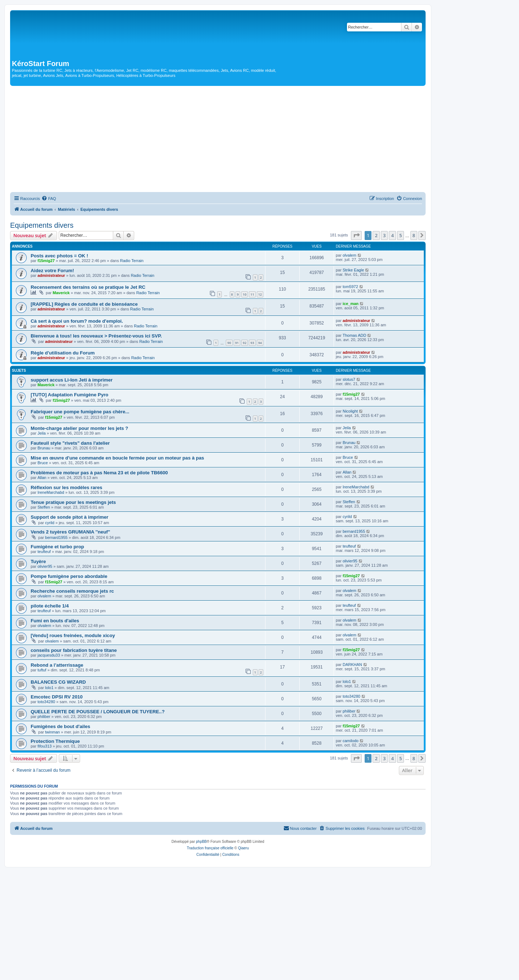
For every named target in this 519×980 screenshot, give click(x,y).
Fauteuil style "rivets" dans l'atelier (70, 443)
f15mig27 (46, 261)
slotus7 (349, 379)
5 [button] (401, 235)
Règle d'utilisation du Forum (63, 353)
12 (260, 294)
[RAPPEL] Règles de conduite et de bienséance (84, 304)
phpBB (201, 842)
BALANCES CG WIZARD (58, 682)
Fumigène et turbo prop (57, 547)
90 (229, 343)
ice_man (351, 304)
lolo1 (49, 688)
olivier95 (45, 566)
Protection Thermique (55, 741)
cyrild (50, 523)
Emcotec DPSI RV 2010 (57, 697)
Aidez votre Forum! (52, 271)
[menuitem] (49, 199)
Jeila (42, 433)
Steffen (44, 507)
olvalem (349, 255)
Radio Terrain (132, 261)
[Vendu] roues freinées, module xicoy (73, 635)
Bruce (43, 463)
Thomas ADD (354, 335)
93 (252, 343)
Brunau (44, 448)
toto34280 (46, 702)
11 (252, 294)
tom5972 (350, 287)
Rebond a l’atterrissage (57, 665)
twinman (52, 732)
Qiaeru (243, 848)
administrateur (51, 275)
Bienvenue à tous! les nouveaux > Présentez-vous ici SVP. (96, 336)
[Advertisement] (218, 140)
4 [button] (392, 235)
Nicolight (350, 411)
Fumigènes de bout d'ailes (60, 726)
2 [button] (376, 235)
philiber (44, 717)
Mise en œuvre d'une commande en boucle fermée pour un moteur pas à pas (117, 458)
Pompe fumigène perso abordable (69, 576)
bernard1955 (56, 537)
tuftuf (42, 670)
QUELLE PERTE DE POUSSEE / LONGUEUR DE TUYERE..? (98, 712)
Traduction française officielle (210, 848)
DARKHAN (352, 665)
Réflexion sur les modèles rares (67, 487)
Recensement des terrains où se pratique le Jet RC (88, 287)
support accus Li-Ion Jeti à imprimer (72, 380)
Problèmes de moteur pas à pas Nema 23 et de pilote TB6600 (99, 473)
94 (260, 343)
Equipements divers (42, 225)
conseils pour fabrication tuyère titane (74, 650)
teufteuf (44, 552)
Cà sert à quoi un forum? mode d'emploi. (77, 321)
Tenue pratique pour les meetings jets (73, 502)
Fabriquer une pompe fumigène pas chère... (80, 412)
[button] (356, 235)
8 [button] (414, 235)
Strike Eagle (353, 270)
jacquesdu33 (49, 655)
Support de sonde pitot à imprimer (69, 517)
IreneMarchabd (51, 492)
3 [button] (384, 235)
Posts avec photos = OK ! (59, 256)
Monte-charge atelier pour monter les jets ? (79, 428)
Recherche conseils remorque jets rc (72, 591)
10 (245, 294)
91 (237, 343)
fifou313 (45, 746)
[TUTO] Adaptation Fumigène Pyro (69, 395)
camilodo (351, 741)
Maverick (61, 293)
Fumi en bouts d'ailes (55, 621)
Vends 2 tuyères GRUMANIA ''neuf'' (70, 532)
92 (245, 343)
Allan (42, 478)
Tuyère (38, 561)
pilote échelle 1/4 (50, 606)
